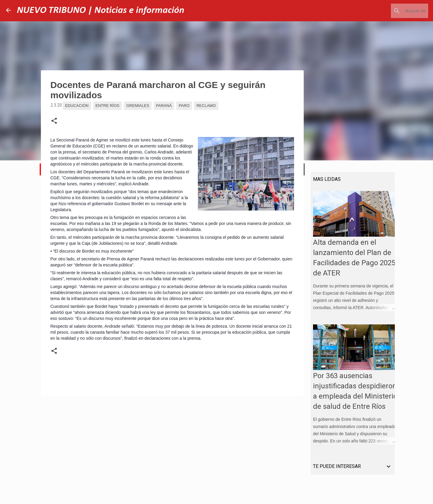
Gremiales (138, 106)
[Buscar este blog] (397, 11)
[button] (54, 121)
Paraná (164, 106)
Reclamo (206, 106)
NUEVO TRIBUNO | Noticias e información (101, 11)
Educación (77, 106)
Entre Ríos (107, 106)
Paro (184, 106)
